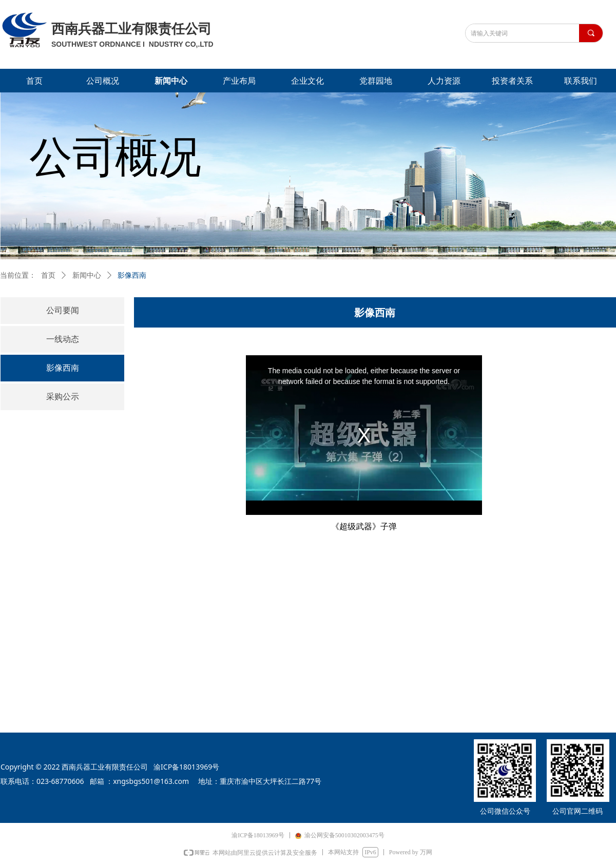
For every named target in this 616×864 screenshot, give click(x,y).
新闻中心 (87, 275)
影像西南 (132, 275)
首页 (48, 275)
